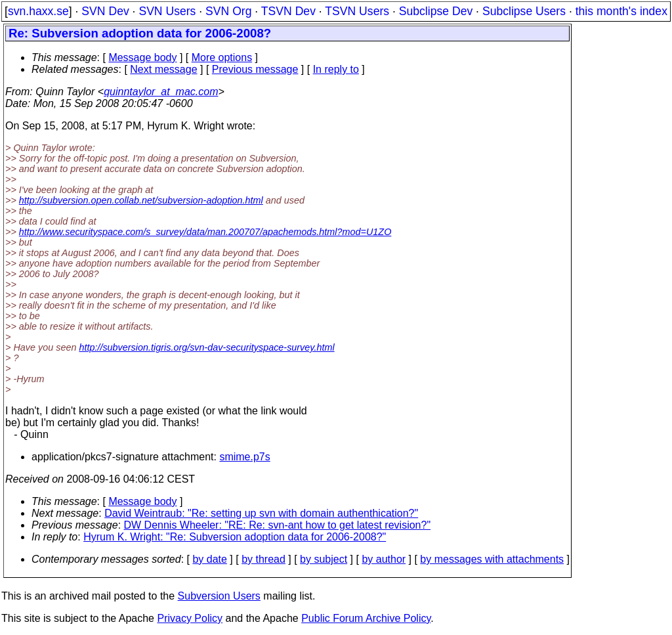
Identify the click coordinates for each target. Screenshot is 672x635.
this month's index (621, 11)
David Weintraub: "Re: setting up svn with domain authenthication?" (261, 513)
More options (222, 57)
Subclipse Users (524, 11)
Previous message (255, 69)
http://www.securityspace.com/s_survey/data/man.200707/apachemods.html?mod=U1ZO (205, 232)
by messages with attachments (492, 559)
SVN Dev (105, 11)
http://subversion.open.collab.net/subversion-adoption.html (141, 200)
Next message (163, 69)
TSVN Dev (288, 11)
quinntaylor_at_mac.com (161, 92)
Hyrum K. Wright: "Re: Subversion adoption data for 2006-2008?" (235, 537)
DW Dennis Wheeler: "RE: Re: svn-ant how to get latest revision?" (278, 525)
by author (384, 559)
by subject (324, 559)
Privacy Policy (190, 618)
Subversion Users (219, 596)
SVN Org (228, 11)
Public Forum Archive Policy (366, 618)
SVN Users (167, 11)
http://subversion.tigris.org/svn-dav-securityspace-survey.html (206, 347)
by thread (263, 559)
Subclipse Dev (436, 11)
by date (209, 559)
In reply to (336, 69)
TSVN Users (357, 11)
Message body (142, 57)
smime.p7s (244, 457)
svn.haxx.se (38, 11)
